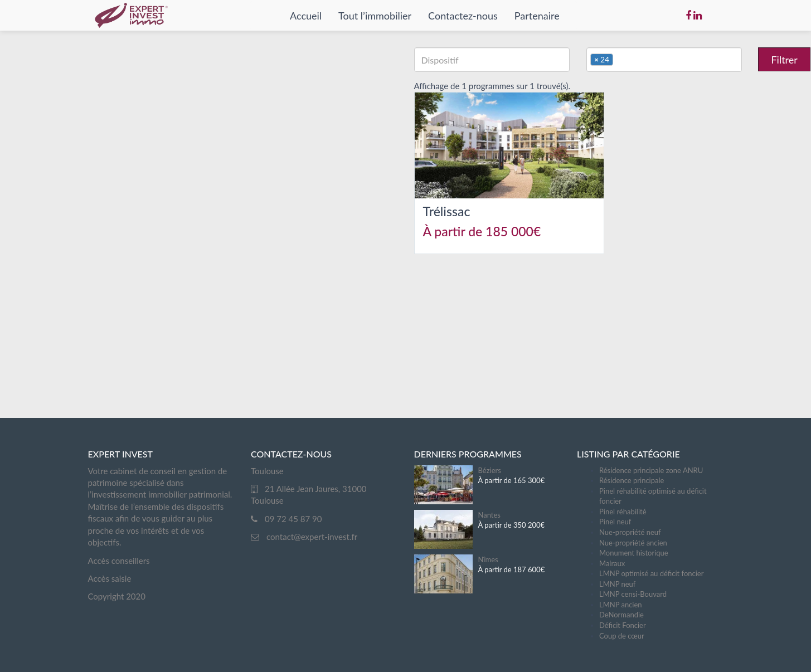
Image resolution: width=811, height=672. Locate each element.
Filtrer (784, 60)
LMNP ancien (621, 605)
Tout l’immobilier (375, 16)
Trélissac (447, 211)
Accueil (306, 16)
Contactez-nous (463, 16)
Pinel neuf (615, 522)
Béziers (490, 470)
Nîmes (488, 559)
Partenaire (537, 16)
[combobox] (492, 60)
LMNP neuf (617, 584)
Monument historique (634, 553)
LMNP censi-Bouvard (633, 594)
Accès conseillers (119, 561)
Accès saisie (110, 578)
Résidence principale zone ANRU (651, 470)
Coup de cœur (622, 636)
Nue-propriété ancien (633, 543)
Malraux (612, 563)
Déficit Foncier (623, 625)
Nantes (489, 515)
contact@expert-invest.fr (312, 537)
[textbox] (491, 60)
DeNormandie (621, 615)
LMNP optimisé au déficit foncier (651, 573)
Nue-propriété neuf (630, 532)
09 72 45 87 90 (293, 519)
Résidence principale (632, 480)
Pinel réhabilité (623, 512)
